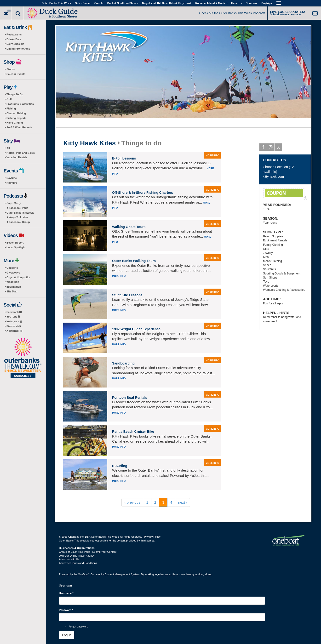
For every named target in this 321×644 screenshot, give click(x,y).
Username (66, 593)
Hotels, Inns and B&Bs (21, 153)
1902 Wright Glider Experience (136, 329)
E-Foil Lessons (124, 158)
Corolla (99, 3)
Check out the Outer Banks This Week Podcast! (232, 13)
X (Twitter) (14, 331)
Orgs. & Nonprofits (18, 277)
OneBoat (84, 574)
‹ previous (132, 502)
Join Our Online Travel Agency (77, 556)
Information (14, 287)
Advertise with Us (69, 559)
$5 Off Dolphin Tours (285, 194)
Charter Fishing (16, 113)
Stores (11, 69)
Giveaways (13, 273)
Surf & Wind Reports (19, 127)
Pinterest (14, 326)
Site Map (12, 291)
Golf (9, 99)
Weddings (13, 282)
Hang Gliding (15, 123)
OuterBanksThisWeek (20, 213)
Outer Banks (83, 3)
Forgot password (78, 627)
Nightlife (12, 183)
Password (66, 610)
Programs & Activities (20, 104)
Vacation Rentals (17, 157)
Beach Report (15, 243)
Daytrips (267, 3)
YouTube (13, 317)
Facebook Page (19, 208)
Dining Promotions (18, 49)
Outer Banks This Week (56, 3)
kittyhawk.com (273, 177)
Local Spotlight (16, 247)
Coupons (12, 268)
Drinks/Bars (14, 39)
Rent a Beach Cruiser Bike (133, 432)
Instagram (14, 321)
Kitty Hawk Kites (89, 143)
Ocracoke (252, 3)
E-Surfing (120, 466)
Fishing (11, 108)
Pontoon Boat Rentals (130, 398)
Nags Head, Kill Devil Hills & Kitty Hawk (167, 3)
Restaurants (14, 34)
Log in (67, 635)
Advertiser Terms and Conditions (78, 563)
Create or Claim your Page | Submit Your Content (88, 552)
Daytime (12, 178)
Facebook (14, 312)
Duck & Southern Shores (123, 3)
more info (212, 156)
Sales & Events (16, 74)
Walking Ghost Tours (129, 227)
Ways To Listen (18, 217)
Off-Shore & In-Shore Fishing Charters (143, 193)
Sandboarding (123, 363)
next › (183, 502)
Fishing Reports (17, 118)
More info (119, 276)
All (8, 148)
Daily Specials (15, 44)
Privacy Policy (152, 537)
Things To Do (15, 94)
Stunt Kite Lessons (127, 295)
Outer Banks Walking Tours (134, 261)
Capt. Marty (14, 203)
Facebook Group (19, 222)
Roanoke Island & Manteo (211, 3)
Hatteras (236, 3)
